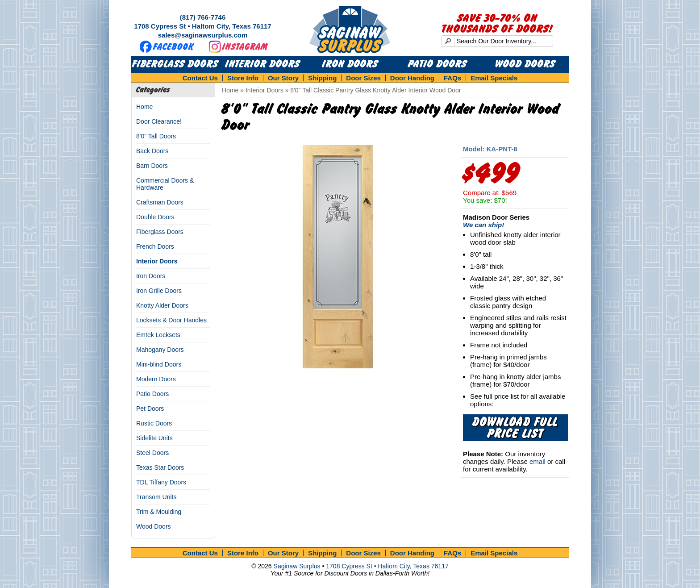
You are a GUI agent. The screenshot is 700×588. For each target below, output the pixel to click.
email (537, 461)
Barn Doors (152, 166)
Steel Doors (152, 453)
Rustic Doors (154, 423)
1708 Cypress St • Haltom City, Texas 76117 (202, 26)
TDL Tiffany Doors (161, 482)
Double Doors (155, 217)
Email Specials (494, 78)
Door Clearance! (159, 121)
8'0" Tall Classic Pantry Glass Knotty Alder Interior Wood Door (375, 90)
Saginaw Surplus (297, 566)
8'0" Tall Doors (156, 136)
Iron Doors (350, 64)
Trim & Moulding (159, 512)
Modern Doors (156, 379)
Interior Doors (263, 64)
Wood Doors (525, 64)
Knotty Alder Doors (162, 305)
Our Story (283, 78)
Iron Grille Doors (159, 291)
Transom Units (156, 497)
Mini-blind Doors (159, 364)
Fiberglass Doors (175, 64)
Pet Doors (150, 409)
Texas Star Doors (160, 467)
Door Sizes (363, 78)
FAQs (452, 78)
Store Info (243, 78)
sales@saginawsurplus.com (203, 35)
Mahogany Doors (160, 350)
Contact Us (200, 78)
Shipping (322, 78)
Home (144, 107)
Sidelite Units (154, 438)
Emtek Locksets (158, 335)
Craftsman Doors (160, 202)
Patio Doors (437, 64)
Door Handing (412, 78)
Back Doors (152, 151)
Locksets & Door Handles (171, 320)
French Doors (155, 246)
